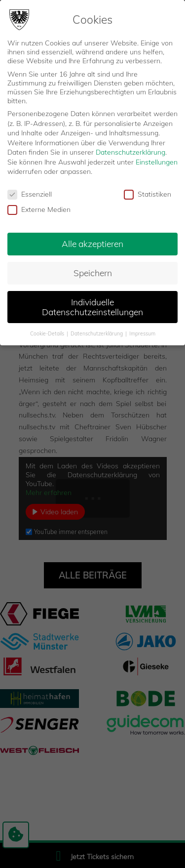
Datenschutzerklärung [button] (97, 332)
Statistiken (148, 193)
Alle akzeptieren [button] (92, 242)
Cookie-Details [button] (48, 332)
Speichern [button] (93, 271)
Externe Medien (39, 208)
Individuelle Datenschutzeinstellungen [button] (92, 305)
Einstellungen (157, 161)
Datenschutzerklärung (130, 151)
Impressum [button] (142, 332)
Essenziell (30, 193)
